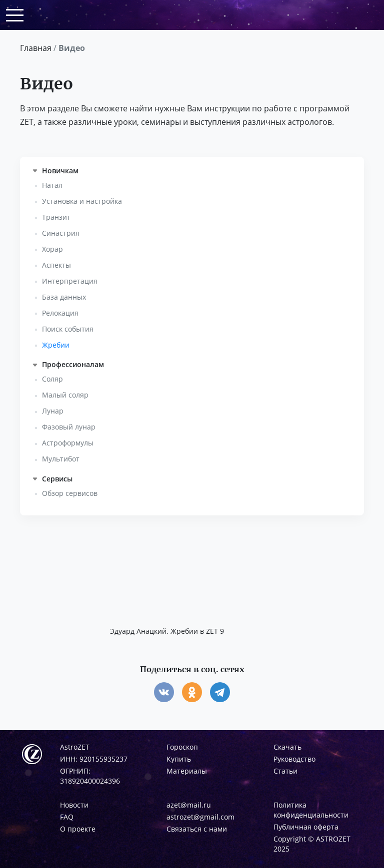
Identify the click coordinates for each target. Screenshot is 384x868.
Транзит (56, 217)
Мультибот (61, 459)
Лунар (53, 411)
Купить (179, 759)
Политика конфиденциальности (311, 810)
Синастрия (61, 233)
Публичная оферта (306, 827)
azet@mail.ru (189, 805)
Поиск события (68, 329)
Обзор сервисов (70, 493)
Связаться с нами (197, 829)
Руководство (294, 759)
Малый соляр (65, 395)
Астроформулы (68, 443)
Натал (52, 185)
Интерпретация (70, 281)
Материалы (187, 771)
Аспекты (56, 265)
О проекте (78, 829)
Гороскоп (182, 747)
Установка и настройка (82, 201)
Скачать (287, 747)
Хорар (52, 249)
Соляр (52, 379)
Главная (36, 48)
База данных (64, 297)
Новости (74, 805)
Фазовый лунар (69, 427)
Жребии (56, 345)
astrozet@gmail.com (200, 817)
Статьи (285, 771)
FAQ (67, 817)
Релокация (60, 313)
